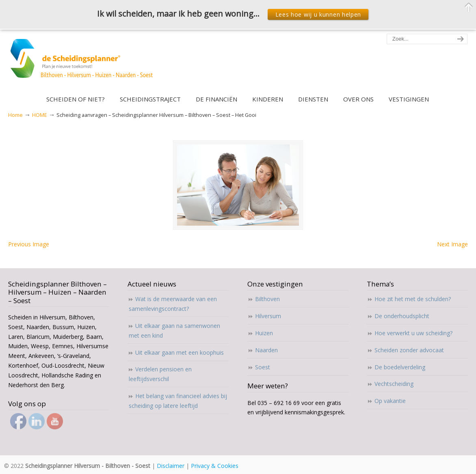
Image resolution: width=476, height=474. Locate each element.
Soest (263, 367)
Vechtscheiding (394, 384)
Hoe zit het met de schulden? (413, 299)
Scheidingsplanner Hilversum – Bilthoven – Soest (84, 63)
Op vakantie (390, 401)
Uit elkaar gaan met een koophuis (180, 352)
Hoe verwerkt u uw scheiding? (413, 333)
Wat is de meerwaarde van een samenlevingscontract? (173, 304)
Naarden (266, 350)
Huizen (264, 333)
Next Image (452, 244)
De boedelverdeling (400, 367)
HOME (40, 115)
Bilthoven (267, 299)
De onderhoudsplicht (402, 316)
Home (15, 115)
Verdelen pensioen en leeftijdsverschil (160, 374)
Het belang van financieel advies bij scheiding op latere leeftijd (178, 401)
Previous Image (29, 244)
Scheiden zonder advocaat (409, 350)
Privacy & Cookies (215, 466)
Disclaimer (171, 466)
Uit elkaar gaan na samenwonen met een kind (174, 331)
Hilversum (268, 316)
